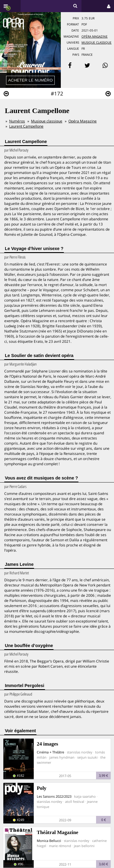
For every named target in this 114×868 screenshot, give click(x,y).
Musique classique (47, 121)
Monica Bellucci (49, 841)
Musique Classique (97, 43)
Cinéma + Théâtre (50, 752)
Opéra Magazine (95, 37)
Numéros (17, 121)
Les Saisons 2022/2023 (54, 796)
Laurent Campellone (26, 126)
